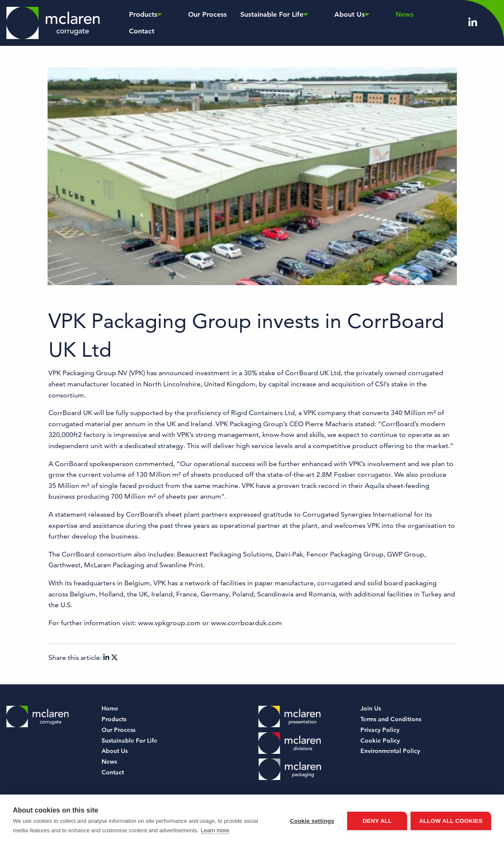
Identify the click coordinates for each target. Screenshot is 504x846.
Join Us (371, 709)
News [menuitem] (353, 23)
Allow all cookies (451, 820)
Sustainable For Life (129, 740)
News (109, 762)
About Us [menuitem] (314, 23)
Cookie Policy (380, 740)
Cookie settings (311, 820)
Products (114, 719)
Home (110, 709)
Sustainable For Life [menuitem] (252, 23)
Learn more (215, 830)
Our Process (118, 730)
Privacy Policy (380, 730)
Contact (113, 772)
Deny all (376, 820)
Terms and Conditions (391, 719)
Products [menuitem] (141, 23)
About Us (115, 751)
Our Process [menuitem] (189, 23)
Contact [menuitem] (386, 23)
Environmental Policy (390, 751)
